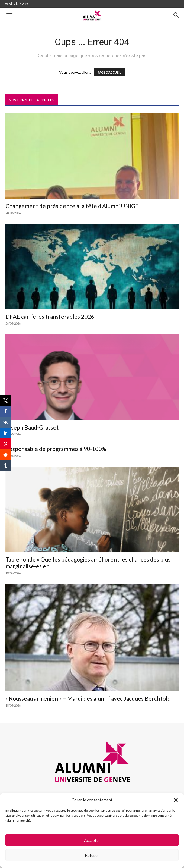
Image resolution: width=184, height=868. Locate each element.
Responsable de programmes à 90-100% (56, 449)
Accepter (92, 840)
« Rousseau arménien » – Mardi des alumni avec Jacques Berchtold (88, 698)
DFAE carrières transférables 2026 (50, 316)
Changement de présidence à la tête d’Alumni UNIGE (72, 206)
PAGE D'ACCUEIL (109, 72)
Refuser (92, 855)
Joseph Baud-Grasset (32, 427)
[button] (176, 800)
